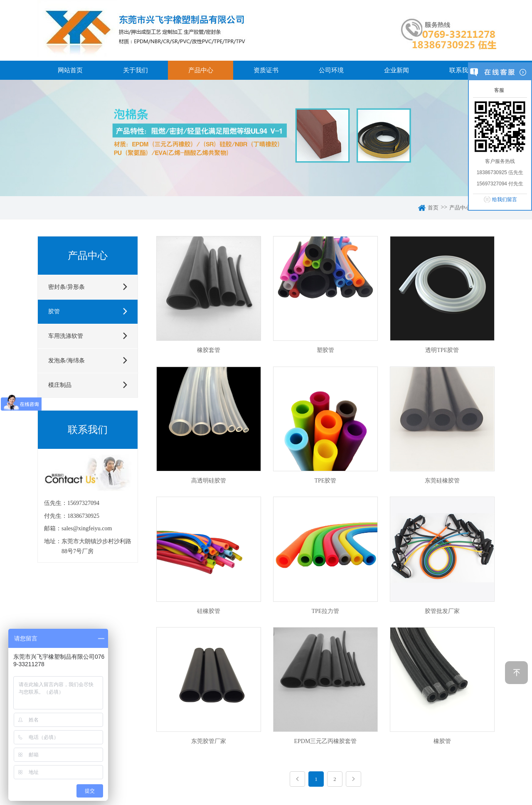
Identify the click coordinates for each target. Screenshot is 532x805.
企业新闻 (397, 70)
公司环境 (331, 70)
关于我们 (135, 70)
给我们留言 (505, 199)
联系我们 (462, 70)
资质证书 (266, 70)
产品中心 (201, 70)
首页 (433, 208)
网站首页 (70, 70)
